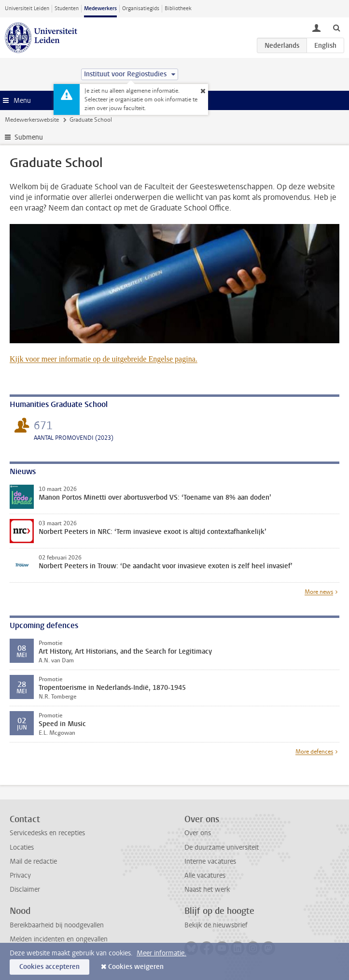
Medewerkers (100, 8)
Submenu (29, 137)
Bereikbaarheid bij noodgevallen (57, 925)
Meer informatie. (161, 953)
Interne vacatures (210, 861)
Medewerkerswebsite (32, 120)
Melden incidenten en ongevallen (59, 939)
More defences (314, 752)
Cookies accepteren (49, 967)
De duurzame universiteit (222, 847)
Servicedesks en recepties (47, 833)
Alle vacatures (205, 875)
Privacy (20, 875)
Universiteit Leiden (27, 8)
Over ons (198, 833)
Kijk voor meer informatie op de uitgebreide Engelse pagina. (104, 359)
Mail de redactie (33, 861)
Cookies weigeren (136, 967)
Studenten (67, 8)
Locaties (22, 847)
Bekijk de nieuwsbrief (216, 925)
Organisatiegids (141, 8)
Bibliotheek (178, 8)
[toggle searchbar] (336, 28)
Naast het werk (207, 889)
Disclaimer (25, 889)
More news (319, 592)
